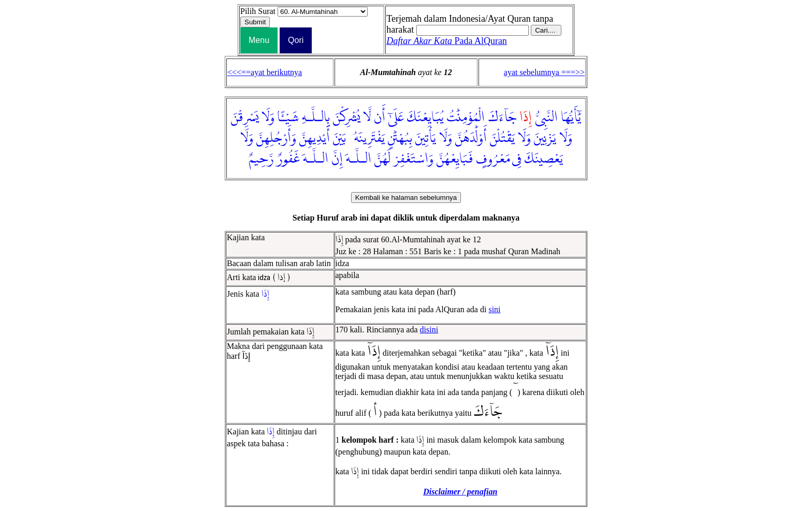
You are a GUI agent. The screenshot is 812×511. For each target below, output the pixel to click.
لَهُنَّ (382, 159)
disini (429, 330)
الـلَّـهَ (359, 159)
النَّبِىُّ (546, 118)
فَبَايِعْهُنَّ (455, 159)
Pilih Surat (258, 11)
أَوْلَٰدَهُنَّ (471, 138)
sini (494, 309)
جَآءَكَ (502, 118)
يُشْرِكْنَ (346, 118)
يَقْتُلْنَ (502, 138)
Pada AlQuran (447, 41)
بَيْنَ (339, 138)
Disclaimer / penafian (460, 492)
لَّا (367, 118)
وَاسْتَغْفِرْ (414, 159)
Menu (259, 40)
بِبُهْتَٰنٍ (400, 138)
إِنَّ (337, 159)
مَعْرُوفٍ (493, 159)
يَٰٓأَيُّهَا (571, 118)
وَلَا (268, 118)
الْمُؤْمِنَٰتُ (466, 118)
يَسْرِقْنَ (245, 118)
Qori (296, 40)
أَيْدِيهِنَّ (315, 138)
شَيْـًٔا (288, 118)
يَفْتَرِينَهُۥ (367, 138)
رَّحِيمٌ (261, 159)
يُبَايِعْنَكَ (425, 118)
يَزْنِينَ (545, 138)
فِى (517, 159)
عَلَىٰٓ (396, 118)
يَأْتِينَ (426, 138)
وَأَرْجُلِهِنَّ (276, 138)
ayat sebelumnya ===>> (544, 72)
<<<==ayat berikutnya (265, 72)
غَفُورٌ (288, 159)
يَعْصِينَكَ (544, 159)
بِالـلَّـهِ (316, 118)
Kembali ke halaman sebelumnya (406, 198)
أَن (380, 118)
